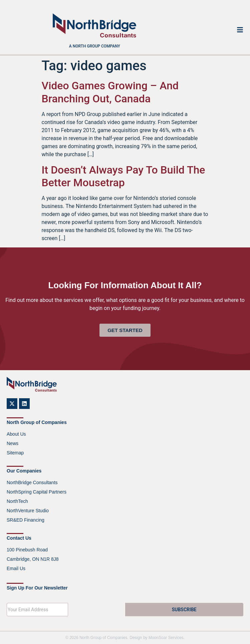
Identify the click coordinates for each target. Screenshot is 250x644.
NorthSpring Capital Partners (37, 492)
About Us (16, 434)
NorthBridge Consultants (32, 482)
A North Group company (95, 46)
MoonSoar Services (166, 638)
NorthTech (17, 501)
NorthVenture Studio (28, 511)
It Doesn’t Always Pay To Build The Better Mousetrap (123, 176)
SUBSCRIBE (184, 610)
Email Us (16, 568)
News (13, 443)
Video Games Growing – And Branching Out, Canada (110, 92)
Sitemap (15, 453)
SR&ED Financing (26, 520)
